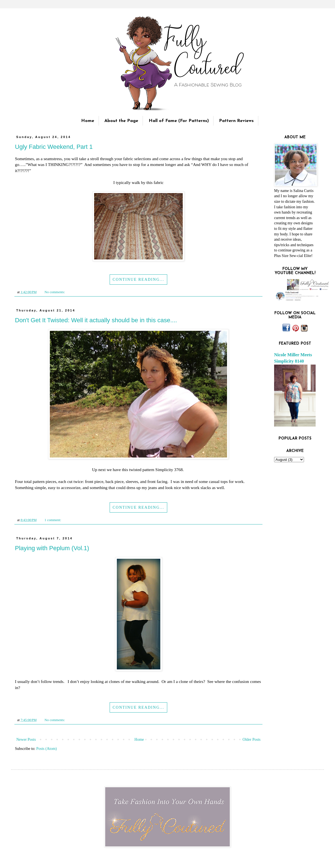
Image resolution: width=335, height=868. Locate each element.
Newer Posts (26, 740)
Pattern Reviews (236, 121)
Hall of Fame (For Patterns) (179, 121)
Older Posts (252, 740)
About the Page (121, 121)
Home (88, 121)
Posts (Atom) (47, 749)
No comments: (55, 292)
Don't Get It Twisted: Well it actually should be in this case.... (96, 320)
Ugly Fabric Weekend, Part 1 (54, 147)
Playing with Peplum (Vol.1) (52, 548)
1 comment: (53, 520)
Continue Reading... (139, 280)
